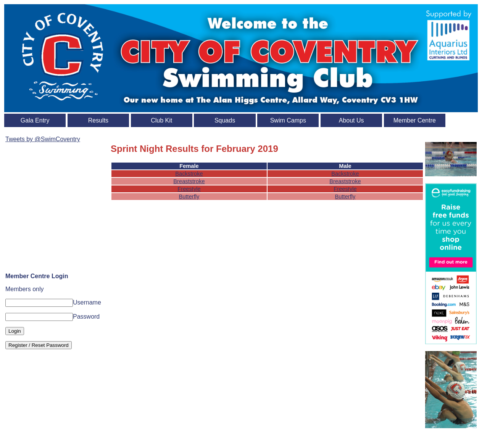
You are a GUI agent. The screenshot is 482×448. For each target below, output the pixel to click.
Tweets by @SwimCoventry (43, 139)
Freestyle (189, 189)
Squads (225, 120)
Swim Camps (288, 120)
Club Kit (161, 120)
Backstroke (189, 174)
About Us (351, 120)
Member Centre (415, 120)
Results (98, 120)
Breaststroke (189, 181)
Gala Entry (35, 120)
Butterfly (189, 197)
